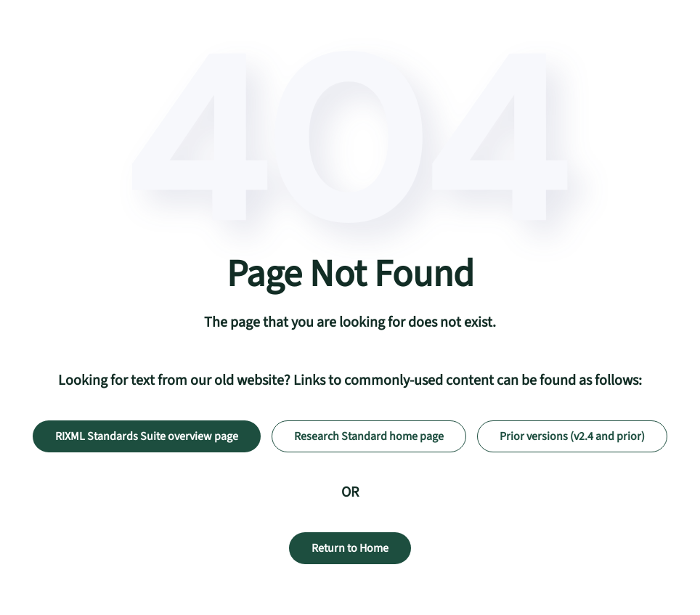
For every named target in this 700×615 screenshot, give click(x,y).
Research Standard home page (369, 436)
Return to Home (350, 548)
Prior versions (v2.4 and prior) (572, 436)
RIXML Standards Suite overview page (147, 436)
